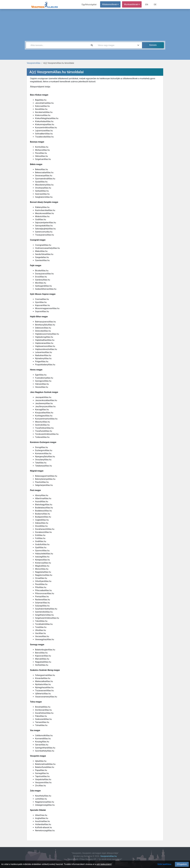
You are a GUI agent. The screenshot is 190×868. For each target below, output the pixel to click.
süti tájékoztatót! (104, 864)
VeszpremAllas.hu (109, 856)
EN (148, 4)
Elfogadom (182, 864)
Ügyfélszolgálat (91, 4)
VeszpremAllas (34, 63)
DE (155, 4)
